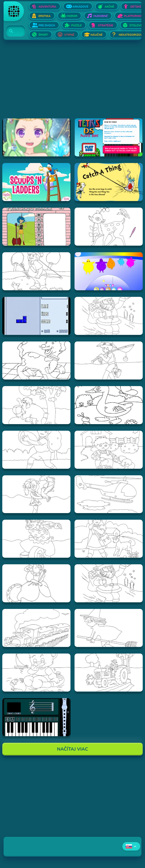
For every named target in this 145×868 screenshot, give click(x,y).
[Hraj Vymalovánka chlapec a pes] (109, 450)
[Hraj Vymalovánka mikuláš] (109, 583)
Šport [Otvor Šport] (43, 35)
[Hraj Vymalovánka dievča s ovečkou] (109, 539)
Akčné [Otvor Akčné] (109, 7)
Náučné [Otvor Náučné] (97, 35)
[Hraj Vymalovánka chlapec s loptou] (36, 450)
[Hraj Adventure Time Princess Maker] (36, 227)
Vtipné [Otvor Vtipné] (69, 35)
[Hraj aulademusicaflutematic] (36, 717)
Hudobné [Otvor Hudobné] (100, 16)
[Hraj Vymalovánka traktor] (109, 673)
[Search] (13, 31)
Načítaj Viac (72, 749)
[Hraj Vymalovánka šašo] (36, 539)
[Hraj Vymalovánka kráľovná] (36, 583)
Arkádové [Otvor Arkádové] (80, 7)
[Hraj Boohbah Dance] (109, 271)
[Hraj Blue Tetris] (36, 316)
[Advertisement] (72, 83)
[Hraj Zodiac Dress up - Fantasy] (36, 137)
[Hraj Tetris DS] (109, 137)
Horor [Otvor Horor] (72, 16)
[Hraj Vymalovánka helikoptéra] (109, 494)
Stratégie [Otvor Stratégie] (106, 25)
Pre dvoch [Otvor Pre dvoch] (47, 25)
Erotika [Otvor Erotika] (44, 16)
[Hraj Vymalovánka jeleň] (109, 227)
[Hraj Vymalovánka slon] (36, 405)
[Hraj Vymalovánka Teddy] (36, 673)
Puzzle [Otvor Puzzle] (76, 25)
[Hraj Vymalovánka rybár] (109, 360)
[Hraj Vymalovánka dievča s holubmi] (36, 494)
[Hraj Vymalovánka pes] (36, 360)
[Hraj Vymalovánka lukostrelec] (36, 271)
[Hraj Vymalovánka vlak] (36, 628)
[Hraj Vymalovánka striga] (109, 628)
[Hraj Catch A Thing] (109, 182)
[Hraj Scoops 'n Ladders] (36, 182)
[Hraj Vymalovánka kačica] (109, 405)
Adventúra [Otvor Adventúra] (47, 7)
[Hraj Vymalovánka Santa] (109, 316)
